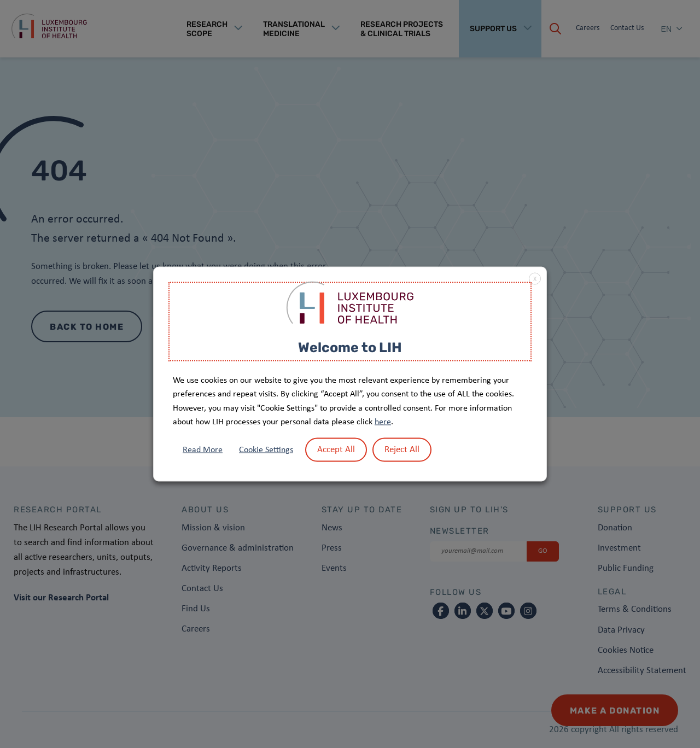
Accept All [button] (336, 449)
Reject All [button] (402, 449)
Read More (203, 449)
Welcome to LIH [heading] (350, 347)
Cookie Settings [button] (266, 449)
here (383, 422)
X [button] (535, 279)
